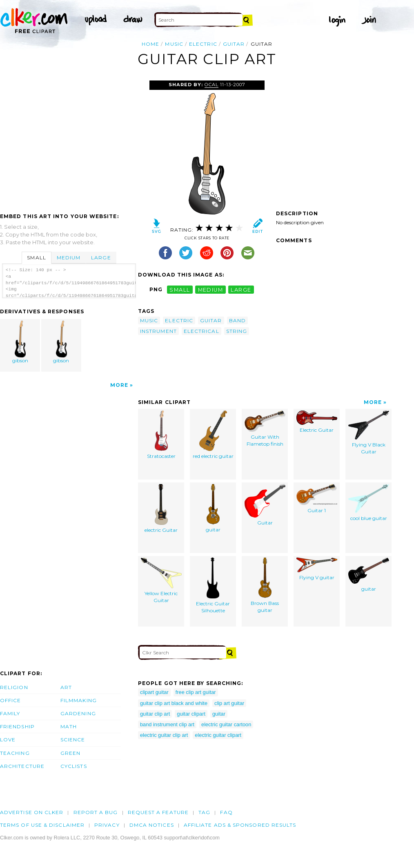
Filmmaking (79, 700)
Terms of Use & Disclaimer (42, 825)
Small (36, 258)
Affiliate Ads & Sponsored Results (240, 825)
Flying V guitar (317, 569)
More (119, 385)
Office (10, 700)
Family (10, 713)
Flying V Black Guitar (369, 433)
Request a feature (158, 812)
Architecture (22, 766)
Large (101, 258)
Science (73, 740)
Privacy (107, 825)
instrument (158, 331)
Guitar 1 (317, 499)
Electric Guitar (317, 422)
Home (150, 44)
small (180, 289)
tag (204, 812)
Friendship (17, 726)
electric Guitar (161, 509)
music (174, 44)
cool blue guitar (369, 503)
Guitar (265, 505)
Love (8, 740)
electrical (201, 331)
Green (70, 753)
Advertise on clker (32, 812)
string (237, 331)
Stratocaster (161, 435)
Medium (69, 258)
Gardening (78, 713)
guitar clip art (155, 714)
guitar (234, 44)
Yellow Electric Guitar (161, 580)
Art (66, 687)
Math (69, 726)
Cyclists (74, 766)
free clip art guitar (196, 692)
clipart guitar (154, 692)
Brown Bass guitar (265, 585)
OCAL (211, 85)
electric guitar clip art (164, 735)
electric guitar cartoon (226, 724)
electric (203, 44)
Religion (14, 687)
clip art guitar (229, 703)
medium (211, 289)
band (237, 320)
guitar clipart (191, 714)
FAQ (226, 812)
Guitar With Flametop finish (265, 429)
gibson (20, 342)
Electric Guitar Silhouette (213, 586)
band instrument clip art (167, 724)
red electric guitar (213, 435)
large (241, 289)
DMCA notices (152, 825)
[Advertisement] (69, 142)
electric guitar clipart (218, 735)
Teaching (15, 753)
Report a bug (96, 812)
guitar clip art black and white (174, 703)
